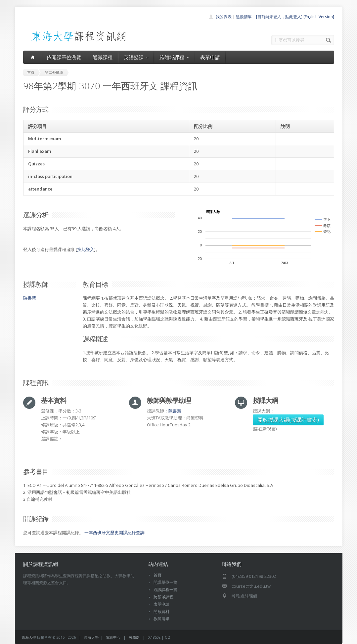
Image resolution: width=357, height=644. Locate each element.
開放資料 (161, 611)
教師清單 (161, 619)
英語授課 (136, 57)
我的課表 (224, 17)
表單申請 (210, 57)
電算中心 (113, 637)
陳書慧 (30, 298)
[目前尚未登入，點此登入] (279, 17)
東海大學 (29, 637)
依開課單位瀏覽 (64, 57)
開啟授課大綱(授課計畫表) (288, 420)
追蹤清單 (244, 17)
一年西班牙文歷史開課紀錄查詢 (114, 533)
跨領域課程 (174, 57)
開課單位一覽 (165, 582)
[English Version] (319, 17)
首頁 (157, 575)
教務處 (134, 637)
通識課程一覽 (165, 590)
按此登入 (86, 249)
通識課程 (103, 57)
